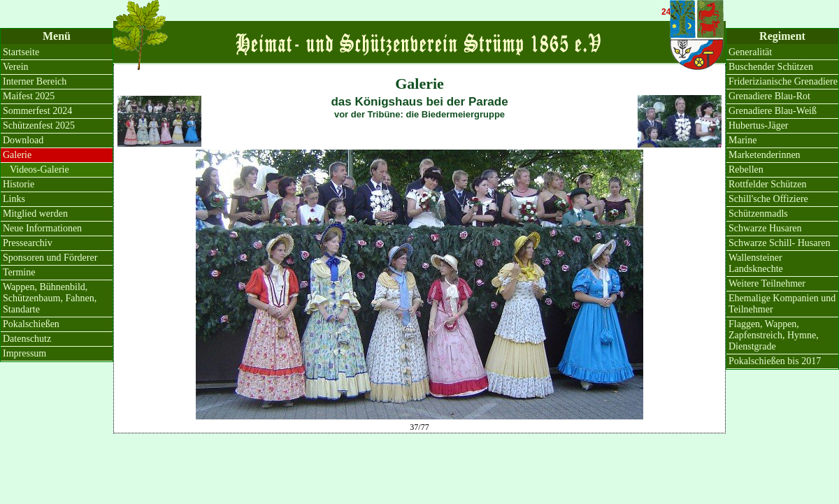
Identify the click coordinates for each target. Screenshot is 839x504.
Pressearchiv (28, 243)
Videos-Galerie (40, 170)
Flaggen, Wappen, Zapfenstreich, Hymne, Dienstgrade (774, 335)
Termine (19, 272)
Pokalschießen (31, 324)
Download (23, 140)
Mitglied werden (35, 214)
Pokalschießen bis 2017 (775, 361)
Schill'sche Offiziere (768, 199)
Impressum (24, 353)
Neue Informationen (42, 228)
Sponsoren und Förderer (50, 258)
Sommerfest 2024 (37, 111)
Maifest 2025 (29, 96)
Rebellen (746, 170)
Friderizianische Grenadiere (783, 81)
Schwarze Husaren (765, 228)
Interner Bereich (35, 81)
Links (14, 199)
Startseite (21, 52)
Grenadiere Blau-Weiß (773, 111)
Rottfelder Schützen (768, 184)
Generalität (750, 52)
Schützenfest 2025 (39, 125)
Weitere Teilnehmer (767, 283)
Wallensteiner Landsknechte (756, 263)
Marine (743, 140)
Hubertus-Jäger (759, 125)
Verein (16, 67)
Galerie (17, 155)
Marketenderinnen (765, 155)
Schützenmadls (758, 214)
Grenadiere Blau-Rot (769, 96)
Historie (19, 184)
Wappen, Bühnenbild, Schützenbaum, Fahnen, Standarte (50, 298)
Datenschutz (27, 339)
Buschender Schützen (771, 67)
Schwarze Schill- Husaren (779, 243)
